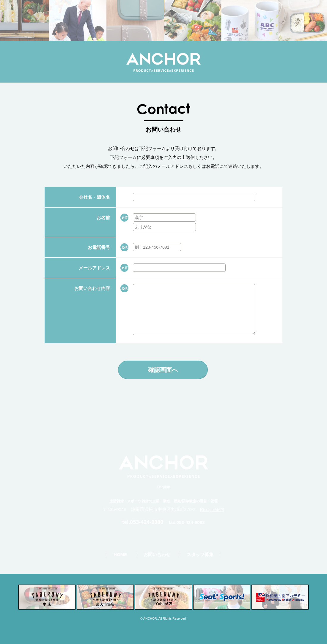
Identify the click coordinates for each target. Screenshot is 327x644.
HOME (120, 554)
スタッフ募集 (200, 554)
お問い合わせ (157, 554)
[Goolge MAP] (212, 510)
